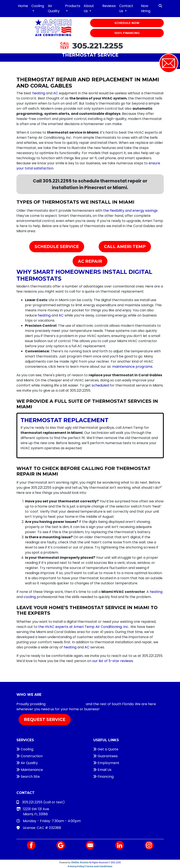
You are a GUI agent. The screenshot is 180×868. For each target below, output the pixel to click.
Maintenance (30, 770)
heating (39, 93)
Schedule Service (57, 247)
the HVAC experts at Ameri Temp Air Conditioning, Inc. (84, 627)
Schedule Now (127, 23)
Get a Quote (106, 749)
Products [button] (73, 6)
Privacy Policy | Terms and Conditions (90, 866)
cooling (30, 597)
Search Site (28, 777)
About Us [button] (89, 8)
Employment (106, 763)
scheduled (100, 385)
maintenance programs (132, 367)
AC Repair (90, 261)
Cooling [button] (38, 6)
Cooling (25, 749)
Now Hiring (146, 8)
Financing (103, 777)
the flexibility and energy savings (130, 211)
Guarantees (105, 756)
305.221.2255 (98, 46)
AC (56, 93)
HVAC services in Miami (66, 704)
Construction (30, 756)
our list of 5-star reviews (113, 661)
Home (23, 6)
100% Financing (127, 33)
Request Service (45, 719)
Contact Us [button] (126, 8)
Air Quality (54, 8)
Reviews (109, 6)
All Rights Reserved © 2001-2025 (105, 863)
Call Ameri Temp (125, 247)
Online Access (80, 862)
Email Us (102, 770)
